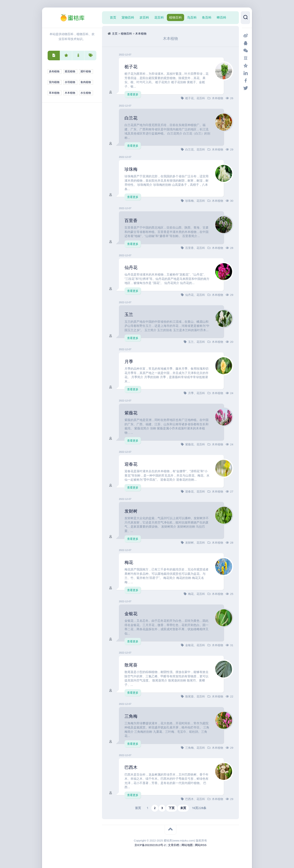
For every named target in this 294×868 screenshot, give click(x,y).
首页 (113, 17)
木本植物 (70, 93)
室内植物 (54, 82)
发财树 (132, 511)
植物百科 (175, 17)
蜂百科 (222, 17)
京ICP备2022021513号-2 (150, 845)
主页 (115, 34)
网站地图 (187, 845)
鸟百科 (192, 17)
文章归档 (174, 845)
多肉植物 (54, 71)
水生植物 (86, 93)
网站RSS (201, 845)
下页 (172, 808)
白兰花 (132, 118)
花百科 (159, 17)
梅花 (129, 562)
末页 (183, 808)
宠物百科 (128, 17)
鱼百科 (207, 17)
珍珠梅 (132, 169)
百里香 (132, 220)
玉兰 (129, 314)
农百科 (144, 17)
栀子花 (132, 66)
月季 (129, 361)
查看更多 (133, 94)
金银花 (132, 613)
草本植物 (54, 93)
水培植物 (70, 82)
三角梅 (132, 716)
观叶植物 (86, 71)
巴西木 (132, 767)
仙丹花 (132, 267)
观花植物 (70, 71)
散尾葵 (132, 665)
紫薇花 (132, 413)
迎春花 (132, 464)
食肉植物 (86, 82)
